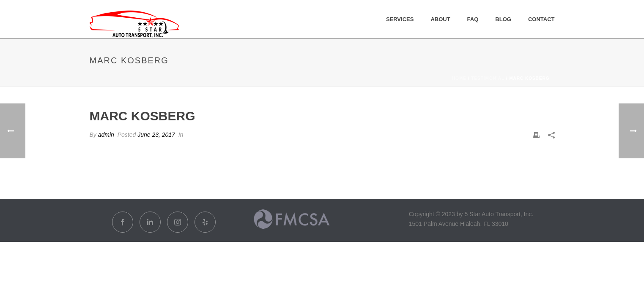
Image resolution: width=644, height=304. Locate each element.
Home (459, 78)
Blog (503, 19)
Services (400, 19)
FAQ (473, 19)
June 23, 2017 (156, 135)
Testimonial (488, 78)
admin (106, 135)
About (440, 19)
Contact (541, 19)
